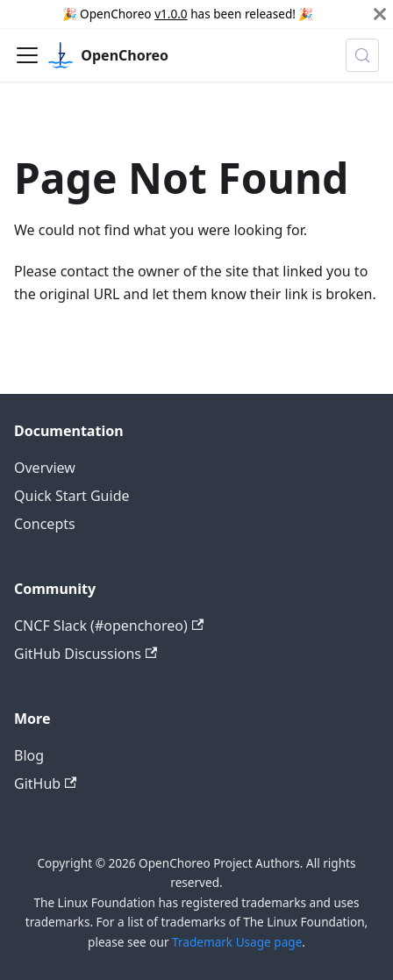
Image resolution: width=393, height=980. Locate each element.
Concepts (45, 524)
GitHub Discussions (86, 654)
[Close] (380, 14)
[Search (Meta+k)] (362, 55)
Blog (29, 755)
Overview (45, 468)
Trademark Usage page (237, 942)
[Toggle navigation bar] (27, 55)
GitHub (45, 783)
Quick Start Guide (72, 496)
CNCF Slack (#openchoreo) (109, 626)
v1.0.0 (171, 14)
